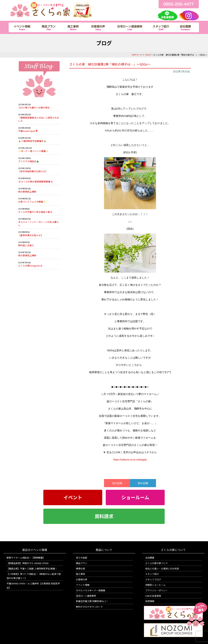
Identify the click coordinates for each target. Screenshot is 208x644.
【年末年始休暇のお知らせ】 (33, 171)
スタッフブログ (153, 579)
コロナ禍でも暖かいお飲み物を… (35, 108)
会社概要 (150, 558)
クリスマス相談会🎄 (29, 161)
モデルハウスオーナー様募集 (91, 590)
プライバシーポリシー (157, 590)
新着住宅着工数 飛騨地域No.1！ (92, 601)
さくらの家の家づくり (157, 563)
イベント (73, 497)
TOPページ (137, 55)
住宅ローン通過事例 (86, 596)
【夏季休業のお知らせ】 (31, 235)
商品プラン (82, 563)
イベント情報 (83, 585)
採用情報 (150, 601)
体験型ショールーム (155, 585)
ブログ (148, 55)
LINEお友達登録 (153, 596)
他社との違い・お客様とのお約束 (162, 569)
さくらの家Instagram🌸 (30, 266)
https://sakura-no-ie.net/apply (130, 460)
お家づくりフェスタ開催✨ (32, 202)
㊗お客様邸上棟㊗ (27, 192)
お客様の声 (82, 579)
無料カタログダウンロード (89, 607)
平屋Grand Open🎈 (28, 131)
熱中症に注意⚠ (26, 245)
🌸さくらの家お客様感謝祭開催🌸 (36, 182)
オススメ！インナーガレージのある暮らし (38, 223)
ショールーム (135, 497)
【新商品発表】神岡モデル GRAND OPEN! (28, 563)
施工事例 (80, 574)
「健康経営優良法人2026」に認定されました (39, 119)
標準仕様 (80, 569)
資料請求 (104, 516)
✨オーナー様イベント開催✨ (33, 151)
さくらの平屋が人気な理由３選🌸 (35, 212)
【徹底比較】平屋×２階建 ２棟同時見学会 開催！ (32, 569)
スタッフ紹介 (152, 574)
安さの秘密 (82, 558)
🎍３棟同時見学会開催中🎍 (32, 141)
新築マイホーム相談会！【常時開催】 (26, 558)
